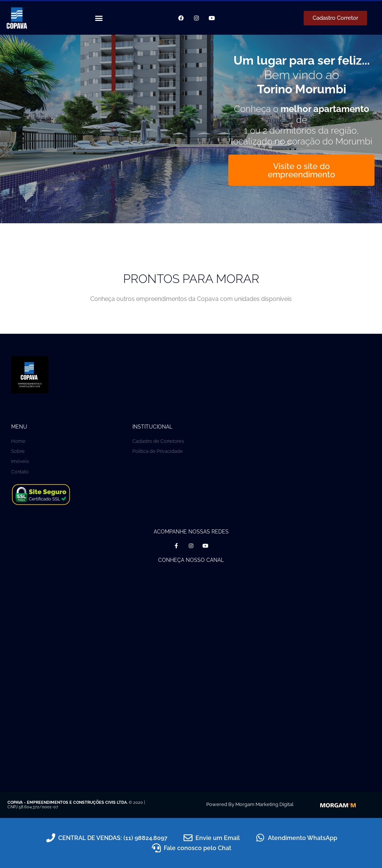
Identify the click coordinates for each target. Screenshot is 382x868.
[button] (99, 18)
